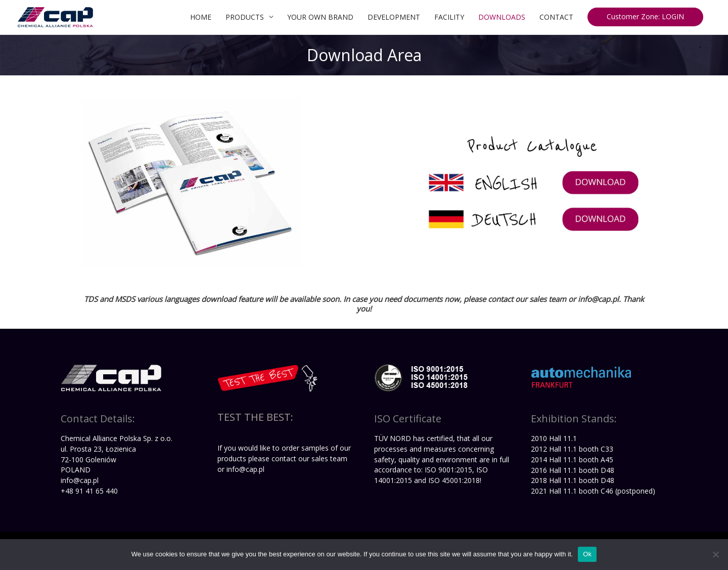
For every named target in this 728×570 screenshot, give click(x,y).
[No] (715, 554)
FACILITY (449, 17)
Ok (587, 554)
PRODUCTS (245, 17)
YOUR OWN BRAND (320, 17)
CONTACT (556, 17)
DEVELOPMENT (394, 17)
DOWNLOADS (502, 17)
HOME (201, 17)
